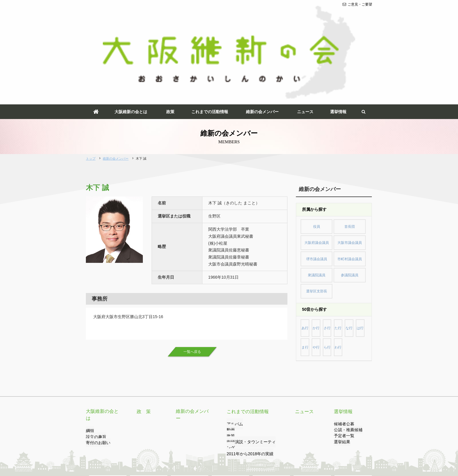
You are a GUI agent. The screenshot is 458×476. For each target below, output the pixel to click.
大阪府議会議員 (317, 167)
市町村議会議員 (350, 180)
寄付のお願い (96, 360)
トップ (91, 87)
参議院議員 (350, 193)
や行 (332, 252)
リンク (124, 449)
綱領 (89, 348)
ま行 (319, 252)
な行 (358, 239)
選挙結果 (341, 366)
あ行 (306, 239)
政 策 (143, 336)
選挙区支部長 (317, 206)
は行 (306, 252)
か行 (319, 239)
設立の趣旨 (95, 354)
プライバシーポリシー (154, 449)
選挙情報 (338, 40)
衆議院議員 (317, 193)
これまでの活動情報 (210, 40)
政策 (170, 40)
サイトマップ (235, 449)
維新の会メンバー (262, 40)
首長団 (350, 154)
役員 (317, 154)
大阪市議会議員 (350, 167)
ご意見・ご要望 (357, 4)
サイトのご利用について (198, 449)
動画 (230, 354)
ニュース (305, 40)
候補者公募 (343, 348)
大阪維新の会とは (131, 40)
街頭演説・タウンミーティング (251, 366)
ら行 (345, 252)
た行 (345, 239)
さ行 (332, 239)
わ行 (358, 252)
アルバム (234, 348)
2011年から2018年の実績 (247, 372)
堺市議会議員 (317, 180)
